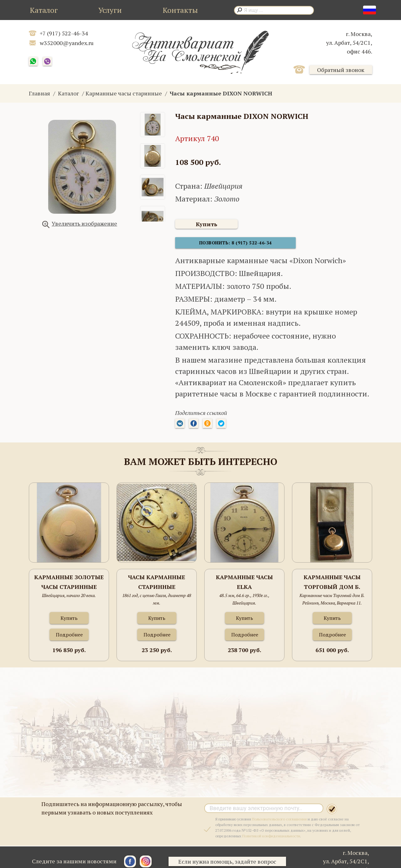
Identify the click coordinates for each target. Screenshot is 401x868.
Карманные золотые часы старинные (69, 585)
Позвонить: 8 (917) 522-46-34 (222, 246)
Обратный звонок (341, 70)
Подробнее (69, 638)
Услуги (110, 10)
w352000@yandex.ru (67, 43)
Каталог (44, 10)
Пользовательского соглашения (279, 822)
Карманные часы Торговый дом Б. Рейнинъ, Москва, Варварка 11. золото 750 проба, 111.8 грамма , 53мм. (332, 586)
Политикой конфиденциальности (271, 839)
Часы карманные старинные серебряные (157, 586)
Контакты (180, 10)
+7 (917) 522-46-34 (64, 33)
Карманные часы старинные (124, 93)
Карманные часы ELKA (244, 585)
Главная (39, 93)
